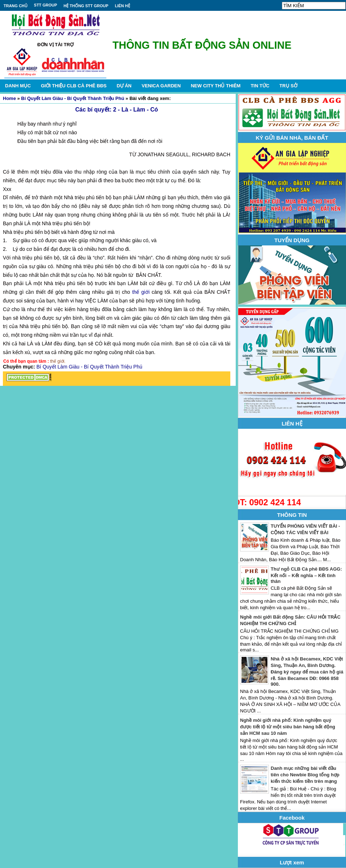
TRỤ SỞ (288, 86)
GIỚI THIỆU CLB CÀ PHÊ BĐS (74, 86)
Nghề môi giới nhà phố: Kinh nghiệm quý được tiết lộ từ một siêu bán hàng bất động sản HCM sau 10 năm (288, 727)
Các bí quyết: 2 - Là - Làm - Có (117, 110)
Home (9, 98)
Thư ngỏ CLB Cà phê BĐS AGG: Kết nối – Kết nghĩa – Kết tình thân (306, 575)
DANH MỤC (18, 86)
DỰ (124, 86)
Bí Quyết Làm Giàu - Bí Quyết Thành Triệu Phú (73, 98)
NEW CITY (216, 86)
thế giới (141, 292)
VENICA (161, 86)
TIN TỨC (260, 86)
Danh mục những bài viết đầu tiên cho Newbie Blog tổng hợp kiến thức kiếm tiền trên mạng (305, 775)
